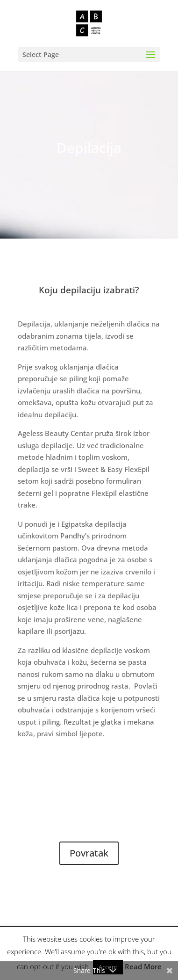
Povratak (89, 853)
